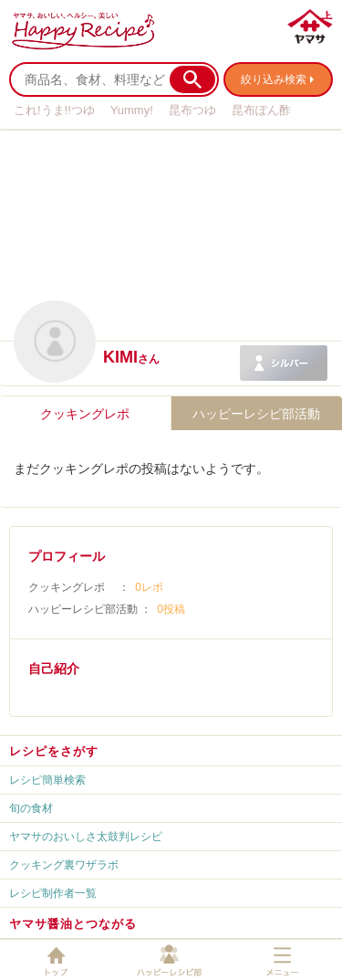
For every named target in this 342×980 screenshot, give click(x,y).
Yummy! (132, 110)
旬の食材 (31, 808)
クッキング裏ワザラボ (64, 865)
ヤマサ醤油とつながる (73, 924)
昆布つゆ (192, 110)
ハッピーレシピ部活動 (256, 414)
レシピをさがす (54, 751)
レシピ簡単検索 (47, 780)
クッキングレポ (85, 414)
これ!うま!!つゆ (54, 110)
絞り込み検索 (274, 79)
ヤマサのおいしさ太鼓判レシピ (86, 837)
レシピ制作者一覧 (53, 893)
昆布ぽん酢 (261, 110)
